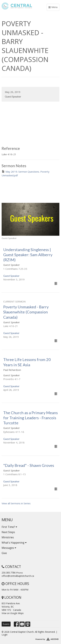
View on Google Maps (13, 613)
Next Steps (8, 532)
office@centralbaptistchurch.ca (18, 576)
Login (5, 635)
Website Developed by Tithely (30, 638)
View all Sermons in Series (16, 503)
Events (6, 624)
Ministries (8, 537)
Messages (9, 548)
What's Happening (14, 543)
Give (4, 553)
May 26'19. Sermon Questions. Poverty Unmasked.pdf (26, 173)
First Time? (9, 527)
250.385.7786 (9, 573)
